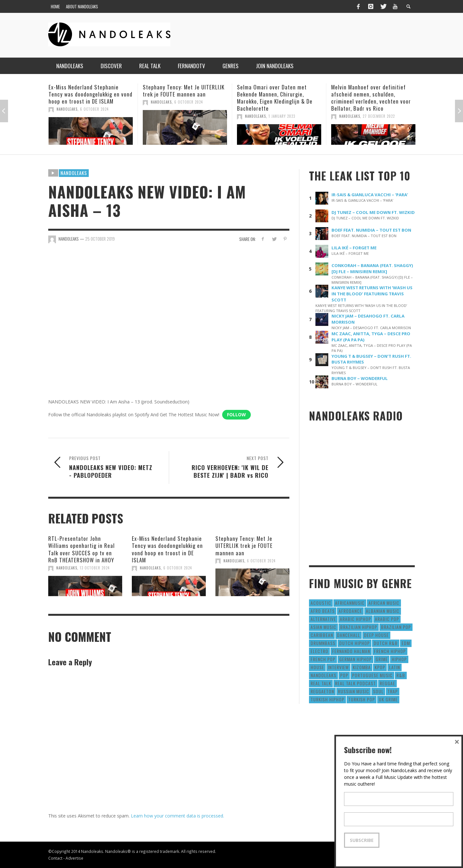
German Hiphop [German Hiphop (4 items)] (355, 659)
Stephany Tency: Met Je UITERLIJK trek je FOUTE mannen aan (184, 91)
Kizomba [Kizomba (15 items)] (362, 667)
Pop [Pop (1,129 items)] (344, 675)
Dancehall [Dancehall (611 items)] (349, 635)
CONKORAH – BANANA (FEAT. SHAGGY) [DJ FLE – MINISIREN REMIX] (372, 268)
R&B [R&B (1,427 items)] (401, 675)
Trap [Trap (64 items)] (393, 691)
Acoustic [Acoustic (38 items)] (321, 603)
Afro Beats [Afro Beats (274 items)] (323, 611)
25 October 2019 (100, 239)
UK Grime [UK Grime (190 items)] (388, 699)
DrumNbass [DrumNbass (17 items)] (323, 643)
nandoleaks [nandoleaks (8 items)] (323, 675)
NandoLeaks (67, 109)
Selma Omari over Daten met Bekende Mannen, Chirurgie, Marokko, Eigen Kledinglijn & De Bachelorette (275, 98)
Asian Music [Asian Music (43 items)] (323, 627)
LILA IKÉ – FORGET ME (354, 248)
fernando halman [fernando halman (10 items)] (351, 651)
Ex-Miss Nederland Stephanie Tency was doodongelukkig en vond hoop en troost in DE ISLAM (91, 94)
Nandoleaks (74, 173)
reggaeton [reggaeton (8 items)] (322, 691)
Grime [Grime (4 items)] (382, 659)
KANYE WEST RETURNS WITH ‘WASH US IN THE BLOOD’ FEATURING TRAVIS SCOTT (372, 294)
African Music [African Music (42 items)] (384, 603)
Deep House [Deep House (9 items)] (376, 635)
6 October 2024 (94, 109)
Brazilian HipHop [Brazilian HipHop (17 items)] (359, 627)
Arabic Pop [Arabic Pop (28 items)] (387, 619)
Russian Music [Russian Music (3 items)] (354, 691)
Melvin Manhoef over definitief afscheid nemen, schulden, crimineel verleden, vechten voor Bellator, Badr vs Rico (371, 98)
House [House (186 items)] (317, 667)
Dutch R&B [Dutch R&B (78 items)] (386, 643)
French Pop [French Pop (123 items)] (323, 659)
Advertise (74, 858)
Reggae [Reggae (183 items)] (387, 683)
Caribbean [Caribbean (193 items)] (322, 635)
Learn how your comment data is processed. (177, 816)
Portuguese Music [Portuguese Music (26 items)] (372, 675)
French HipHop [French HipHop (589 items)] (390, 651)
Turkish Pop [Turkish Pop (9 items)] (362, 699)
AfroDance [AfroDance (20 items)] (350, 611)
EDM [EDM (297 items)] (406, 643)
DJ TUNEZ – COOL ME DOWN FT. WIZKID (373, 212)
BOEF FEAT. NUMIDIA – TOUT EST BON (371, 230)
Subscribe (362, 840)
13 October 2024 (95, 568)
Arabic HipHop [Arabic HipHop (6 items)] (355, 619)
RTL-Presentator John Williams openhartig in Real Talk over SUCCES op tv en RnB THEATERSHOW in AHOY (82, 549)
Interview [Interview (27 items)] (338, 667)
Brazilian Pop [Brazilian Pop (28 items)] (396, 627)
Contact (55, 858)
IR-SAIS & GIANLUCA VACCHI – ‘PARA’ (370, 195)
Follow (236, 415)
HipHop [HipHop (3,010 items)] (399, 659)
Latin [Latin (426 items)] (395, 667)
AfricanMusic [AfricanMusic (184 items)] (350, 603)
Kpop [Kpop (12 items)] (380, 667)
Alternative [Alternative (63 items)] (323, 619)
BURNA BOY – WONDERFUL (360, 378)
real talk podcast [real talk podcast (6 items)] (355, 683)
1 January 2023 (282, 116)
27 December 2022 (379, 116)
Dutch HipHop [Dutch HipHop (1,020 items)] (354, 643)
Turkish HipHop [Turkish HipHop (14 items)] (327, 699)
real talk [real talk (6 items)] (321, 683)
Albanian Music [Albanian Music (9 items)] (383, 611)
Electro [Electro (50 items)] (319, 651)
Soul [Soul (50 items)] (378, 691)
